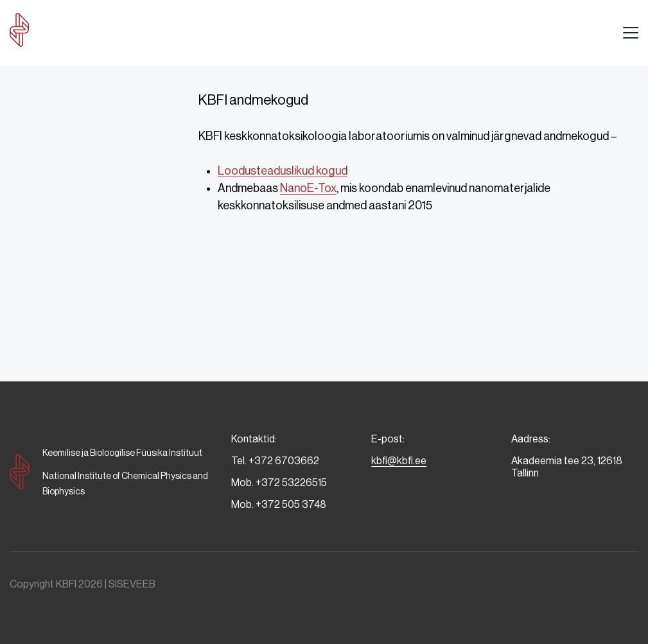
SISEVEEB (132, 584)
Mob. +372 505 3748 (279, 504)
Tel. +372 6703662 (275, 461)
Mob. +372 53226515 (279, 483)
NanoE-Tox (308, 188)
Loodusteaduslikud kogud (283, 171)
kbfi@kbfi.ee (399, 461)
